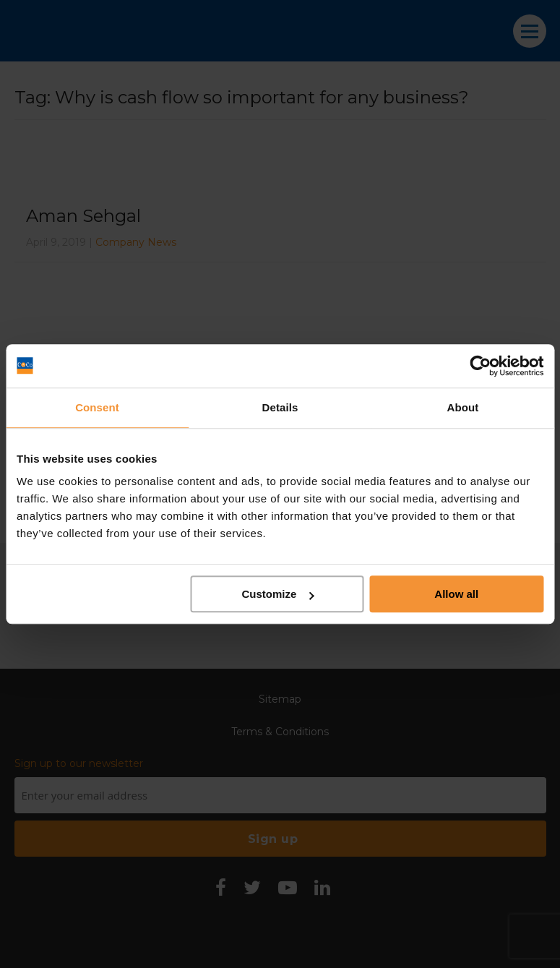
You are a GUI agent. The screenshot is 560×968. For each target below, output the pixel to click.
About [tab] (463, 407)
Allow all (456, 594)
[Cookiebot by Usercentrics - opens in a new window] (480, 366)
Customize (277, 594)
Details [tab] (280, 407)
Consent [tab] (97, 407)
